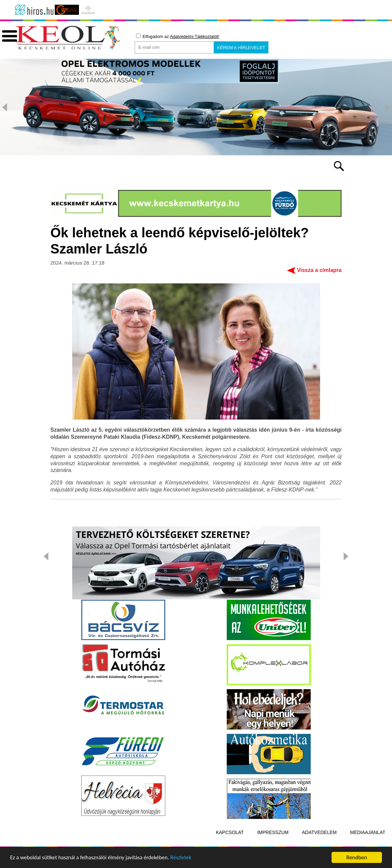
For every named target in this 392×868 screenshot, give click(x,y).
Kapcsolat (230, 842)
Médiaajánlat (368, 842)
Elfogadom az (178, 36)
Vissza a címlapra (319, 280)
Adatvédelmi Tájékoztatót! (195, 36)
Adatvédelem (319, 842)
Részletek (186, 861)
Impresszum (273, 842)
